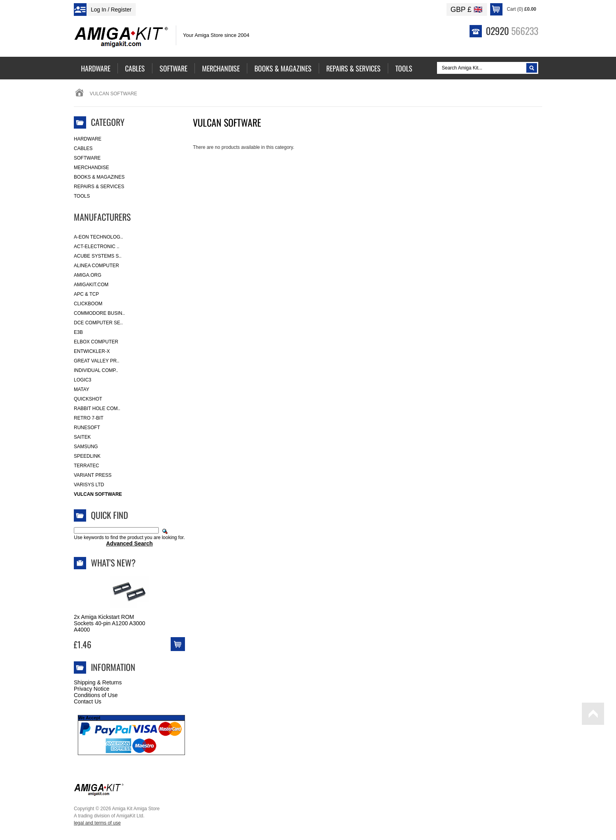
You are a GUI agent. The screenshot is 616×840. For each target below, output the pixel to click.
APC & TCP (86, 294)
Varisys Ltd (89, 485)
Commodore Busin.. (99, 313)
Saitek (82, 437)
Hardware (88, 139)
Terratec (87, 466)
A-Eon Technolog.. (98, 237)
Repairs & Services (99, 187)
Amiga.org (88, 275)
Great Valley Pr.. (97, 361)
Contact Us (88, 701)
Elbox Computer (96, 342)
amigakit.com (91, 285)
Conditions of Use (96, 695)
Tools (82, 196)
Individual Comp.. (96, 370)
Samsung (86, 447)
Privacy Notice (91, 689)
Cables (83, 148)
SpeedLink (87, 456)
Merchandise (91, 168)
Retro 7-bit (89, 418)
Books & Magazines (99, 177)
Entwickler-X (92, 351)
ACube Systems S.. (98, 256)
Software (87, 158)
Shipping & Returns (98, 682)
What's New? (113, 563)
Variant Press (93, 475)
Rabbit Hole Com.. (97, 408)
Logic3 (83, 380)
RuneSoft (87, 428)
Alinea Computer (96, 266)
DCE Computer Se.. (98, 323)
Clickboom (88, 304)
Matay (82, 389)
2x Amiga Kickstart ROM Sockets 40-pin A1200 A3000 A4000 (110, 623)
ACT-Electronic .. (97, 247)
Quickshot (88, 399)
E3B (78, 332)
